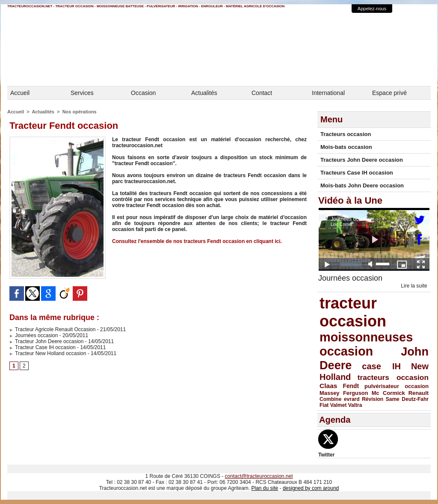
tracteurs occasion (393, 377)
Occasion (143, 93)
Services (82, 93)
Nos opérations (80, 112)
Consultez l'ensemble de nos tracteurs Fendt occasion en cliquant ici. (197, 241)
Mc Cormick (388, 393)
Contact (262, 93)
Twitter (326, 455)
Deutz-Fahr (415, 399)
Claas (328, 386)
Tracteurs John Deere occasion (362, 160)
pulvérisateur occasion (397, 386)
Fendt (351, 386)
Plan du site (265, 488)
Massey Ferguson (344, 393)
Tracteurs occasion (346, 134)
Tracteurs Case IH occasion (357, 173)
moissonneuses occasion (366, 344)
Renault (419, 393)
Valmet (339, 405)
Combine (330, 399)
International (328, 93)
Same (393, 399)
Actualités (204, 93)
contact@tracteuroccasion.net (259, 476)
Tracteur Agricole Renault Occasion (52, 329)
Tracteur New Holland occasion (48, 353)
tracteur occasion (353, 312)
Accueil (20, 93)
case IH (381, 366)
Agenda (335, 420)
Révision (373, 399)
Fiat (324, 405)
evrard (352, 399)
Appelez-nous (372, 9)
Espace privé (389, 93)
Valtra (355, 405)
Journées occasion (34, 335)
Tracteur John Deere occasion (46, 341)
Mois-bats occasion (346, 147)
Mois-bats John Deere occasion (362, 185)
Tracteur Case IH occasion (43, 347)
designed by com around (311, 488)
